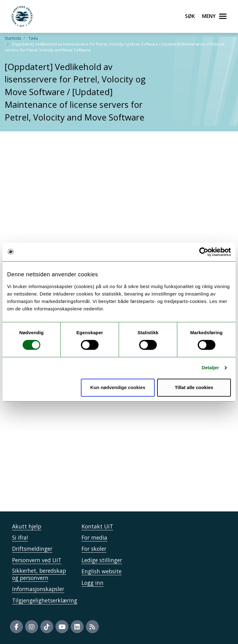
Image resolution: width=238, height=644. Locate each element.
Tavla (33, 38)
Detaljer (210, 368)
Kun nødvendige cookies (118, 387)
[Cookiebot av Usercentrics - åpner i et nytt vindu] (204, 252)
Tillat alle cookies (194, 387)
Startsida (13, 38)
